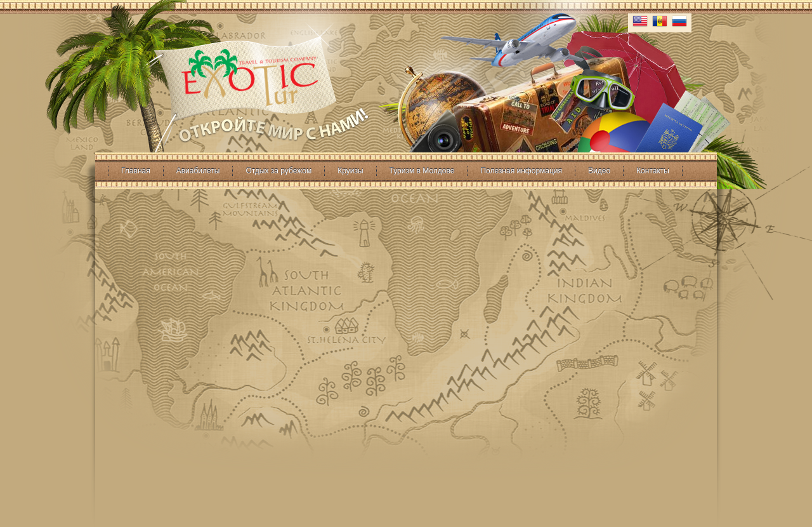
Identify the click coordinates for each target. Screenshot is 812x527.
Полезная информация (521, 171)
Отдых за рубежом (278, 171)
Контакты (653, 171)
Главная (136, 171)
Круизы (350, 171)
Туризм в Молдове (422, 171)
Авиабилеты (198, 171)
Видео (599, 171)
